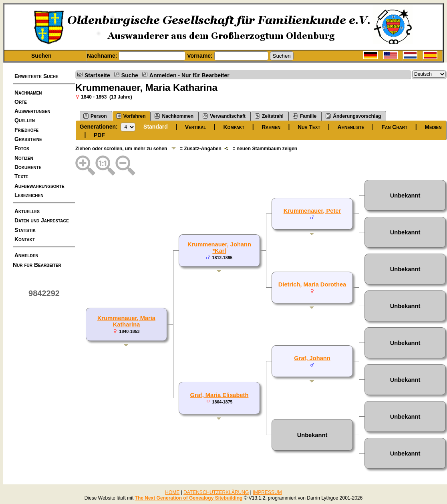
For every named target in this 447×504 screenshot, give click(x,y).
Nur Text (309, 127)
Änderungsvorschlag (353, 116)
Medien (433, 127)
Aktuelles (27, 211)
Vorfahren (131, 116)
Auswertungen (32, 111)
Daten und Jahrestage (42, 220)
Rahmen (271, 127)
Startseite (97, 75)
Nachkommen (174, 116)
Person (95, 116)
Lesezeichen (29, 195)
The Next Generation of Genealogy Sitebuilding (189, 498)
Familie (305, 116)
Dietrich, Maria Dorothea (312, 284)
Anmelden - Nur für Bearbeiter (189, 75)
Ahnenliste (351, 127)
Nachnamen (28, 93)
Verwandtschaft (224, 116)
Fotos (22, 148)
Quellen (25, 120)
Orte (21, 102)
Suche (130, 75)
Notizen (24, 158)
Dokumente (28, 167)
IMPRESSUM (267, 492)
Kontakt (25, 239)
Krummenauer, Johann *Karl (219, 248)
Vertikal (196, 127)
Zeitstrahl (269, 116)
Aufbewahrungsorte (39, 186)
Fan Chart (394, 127)
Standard (156, 127)
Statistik (25, 230)
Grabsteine (28, 139)
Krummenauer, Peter (312, 211)
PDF (99, 135)
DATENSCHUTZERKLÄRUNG (216, 492)
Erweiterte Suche (36, 76)
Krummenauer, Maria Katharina (126, 321)
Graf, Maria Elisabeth (219, 395)
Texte (21, 176)
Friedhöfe (26, 130)
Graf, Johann (312, 358)
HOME (172, 492)
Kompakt (234, 127)
